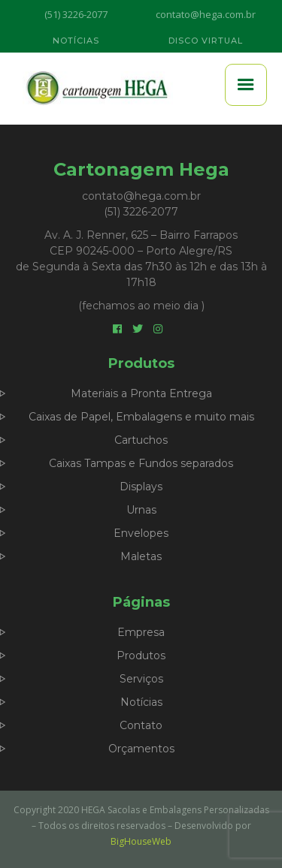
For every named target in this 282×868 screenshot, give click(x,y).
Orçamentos (141, 749)
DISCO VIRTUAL (206, 41)
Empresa (141, 632)
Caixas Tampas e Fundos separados (141, 463)
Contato (141, 725)
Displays (141, 487)
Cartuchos (141, 440)
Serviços (141, 679)
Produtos (141, 656)
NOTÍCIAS (76, 41)
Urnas (141, 510)
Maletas (141, 556)
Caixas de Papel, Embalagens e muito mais (141, 417)
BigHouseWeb (141, 841)
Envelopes (141, 533)
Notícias (141, 702)
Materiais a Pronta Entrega (141, 393)
